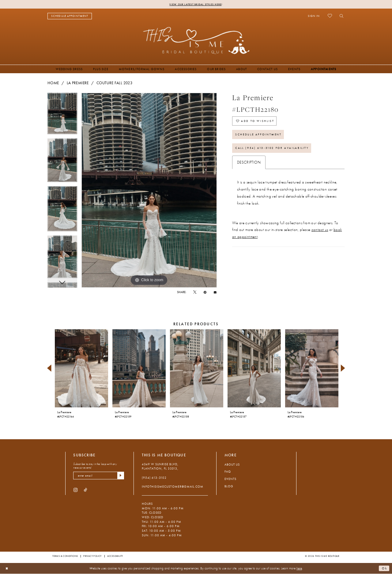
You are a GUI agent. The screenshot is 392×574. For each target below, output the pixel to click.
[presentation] (81, 369)
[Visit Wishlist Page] (330, 16)
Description (249, 167)
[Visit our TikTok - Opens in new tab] (86, 491)
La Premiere (78, 83)
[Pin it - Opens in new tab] (205, 293)
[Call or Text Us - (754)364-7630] (109, 16)
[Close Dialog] (7, 569)
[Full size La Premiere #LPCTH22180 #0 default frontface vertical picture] (149, 191)
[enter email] (99, 476)
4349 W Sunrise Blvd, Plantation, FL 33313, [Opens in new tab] (160, 467)
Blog (229, 487)
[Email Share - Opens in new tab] (215, 293)
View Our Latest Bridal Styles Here (196, 4)
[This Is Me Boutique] (196, 41)
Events (230, 479)
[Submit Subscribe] (120, 476)
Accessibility (115, 556)
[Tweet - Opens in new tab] (195, 293)
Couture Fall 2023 (114, 83)
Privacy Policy (92, 556)
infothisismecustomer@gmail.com (173, 487)
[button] (314, 16)
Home (53, 83)
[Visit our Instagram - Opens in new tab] (75, 491)
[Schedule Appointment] (70, 16)
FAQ (228, 472)
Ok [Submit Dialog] (384, 568)
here (299, 568)
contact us (320, 234)
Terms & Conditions (65, 556)
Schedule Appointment (261, 137)
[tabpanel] (62, 116)
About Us (232, 465)
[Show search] (340, 16)
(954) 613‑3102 (154, 478)
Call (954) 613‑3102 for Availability (276, 152)
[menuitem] (70, 16)
